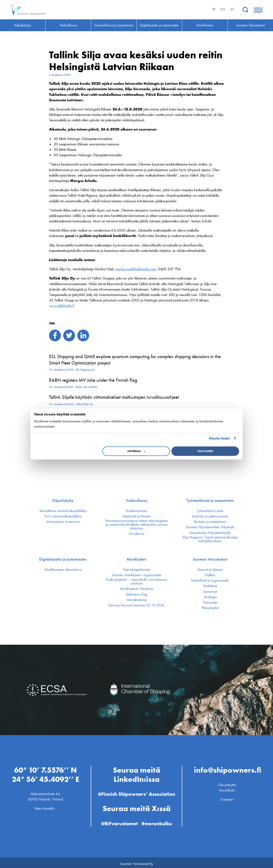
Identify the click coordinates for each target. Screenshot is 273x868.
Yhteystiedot (210, 608)
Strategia (210, 597)
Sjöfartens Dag (136, 594)
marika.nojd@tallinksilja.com (136, 269)
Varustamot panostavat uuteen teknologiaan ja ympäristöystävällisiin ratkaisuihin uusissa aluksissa (136, 525)
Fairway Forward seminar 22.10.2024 (136, 605)
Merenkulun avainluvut (63, 522)
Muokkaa (136, 451)
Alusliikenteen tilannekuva (63, 570)
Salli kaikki (205, 451)
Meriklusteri (136, 559)
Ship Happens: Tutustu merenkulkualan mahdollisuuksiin (210, 539)
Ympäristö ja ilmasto (136, 516)
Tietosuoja (210, 602)
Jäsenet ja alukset (210, 570)
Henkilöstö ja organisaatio (210, 580)
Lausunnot (210, 592)
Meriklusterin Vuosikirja (136, 589)
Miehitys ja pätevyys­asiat (210, 516)
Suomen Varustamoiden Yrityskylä (210, 527)
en (223, 9)
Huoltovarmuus (136, 511)
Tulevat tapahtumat (136, 570)
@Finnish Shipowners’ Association (136, 792)
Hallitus (210, 575)
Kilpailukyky (63, 500)
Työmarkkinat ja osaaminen (210, 500)
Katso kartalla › (45, 807)
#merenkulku (158, 821)
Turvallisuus (136, 534)
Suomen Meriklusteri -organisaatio (136, 575)
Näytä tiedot (219, 438)
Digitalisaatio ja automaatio (63, 559)
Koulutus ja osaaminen (210, 522)
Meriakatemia (136, 600)
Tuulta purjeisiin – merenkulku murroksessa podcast (136, 581)
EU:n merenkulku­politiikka (63, 516)
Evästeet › (228, 797)
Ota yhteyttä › (228, 783)
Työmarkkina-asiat (210, 511)
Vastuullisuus (136, 500)
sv (232, 9)
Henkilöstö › (228, 788)
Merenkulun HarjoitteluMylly (210, 533)
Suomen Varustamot (210, 559)
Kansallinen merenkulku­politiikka (63, 511)
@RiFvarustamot (119, 821)
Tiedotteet (210, 586)
